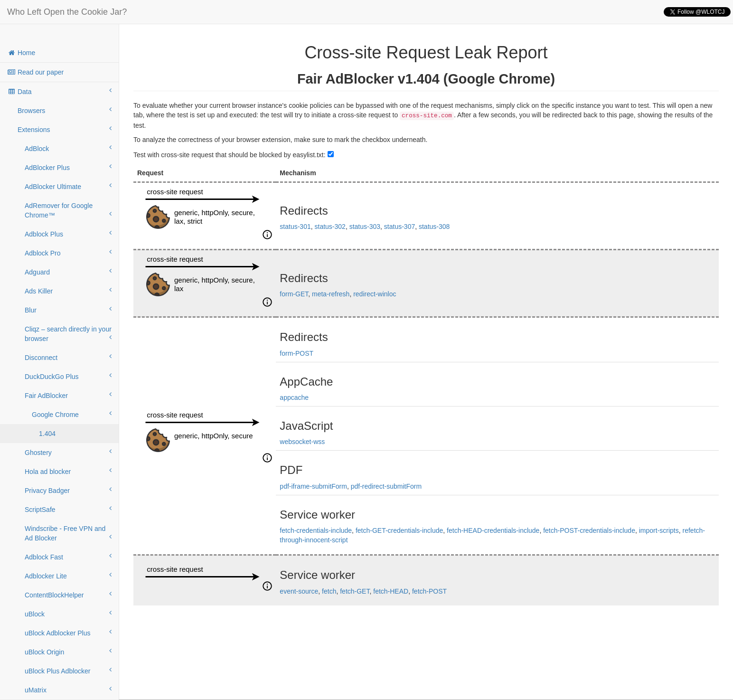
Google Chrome (72, 414)
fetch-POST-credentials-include (589, 530)
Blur (68, 310)
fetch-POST (429, 591)
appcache (294, 397)
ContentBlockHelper (68, 595)
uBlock (68, 614)
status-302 (330, 227)
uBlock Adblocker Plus (68, 633)
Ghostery (68, 452)
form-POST (296, 353)
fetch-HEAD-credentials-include (493, 530)
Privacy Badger (68, 490)
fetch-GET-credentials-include (399, 530)
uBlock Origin (68, 652)
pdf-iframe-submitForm (313, 486)
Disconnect (68, 357)
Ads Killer (68, 291)
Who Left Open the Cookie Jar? (67, 12)
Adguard (68, 272)
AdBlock (68, 148)
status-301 (295, 227)
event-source (299, 591)
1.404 (47, 434)
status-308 (434, 227)
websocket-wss (302, 442)
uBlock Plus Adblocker (68, 671)
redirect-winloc (375, 294)
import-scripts (659, 530)
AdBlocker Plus (68, 167)
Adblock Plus (68, 234)
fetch (329, 591)
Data (59, 91)
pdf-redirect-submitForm (386, 486)
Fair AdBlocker (68, 395)
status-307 (399, 227)
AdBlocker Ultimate (68, 186)
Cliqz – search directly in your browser (68, 334)
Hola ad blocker (68, 471)
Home (21, 53)
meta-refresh (331, 294)
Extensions (65, 129)
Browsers (65, 110)
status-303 (365, 227)
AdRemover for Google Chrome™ (68, 210)
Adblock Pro (68, 253)
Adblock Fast (68, 557)
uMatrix (68, 690)
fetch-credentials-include (316, 530)
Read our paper (35, 72)
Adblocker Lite (68, 576)
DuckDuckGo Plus (68, 376)
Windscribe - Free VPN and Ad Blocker (68, 533)
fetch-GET (355, 591)
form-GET (294, 294)
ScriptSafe (68, 509)
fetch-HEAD (391, 591)
